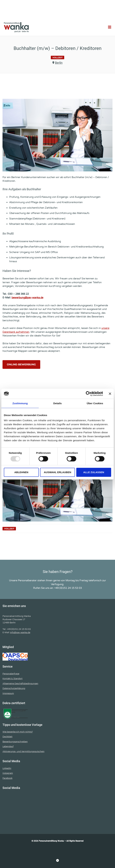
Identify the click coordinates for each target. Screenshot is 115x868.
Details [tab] (57, 403)
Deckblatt (7, 737)
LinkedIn (7, 768)
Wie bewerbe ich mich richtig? (18, 732)
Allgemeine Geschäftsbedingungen (20, 684)
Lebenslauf (8, 747)
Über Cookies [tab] (95, 403)
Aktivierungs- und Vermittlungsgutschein (23, 752)
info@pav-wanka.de (20, 633)
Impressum (8, 693)
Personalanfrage (11, 674)
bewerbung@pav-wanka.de (27, 298)
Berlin (59, 63)
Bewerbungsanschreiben (15, 742)
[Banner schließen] (110, 394)
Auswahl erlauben (57, 472)
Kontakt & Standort (12, 679)
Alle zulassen (94, 472)
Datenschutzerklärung (14, 688)
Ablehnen (21, 472)
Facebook (7, 778)
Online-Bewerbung (21, 364)
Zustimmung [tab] (20, 403)
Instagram (8, 773)
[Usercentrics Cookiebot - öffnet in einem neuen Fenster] (88, 394)
